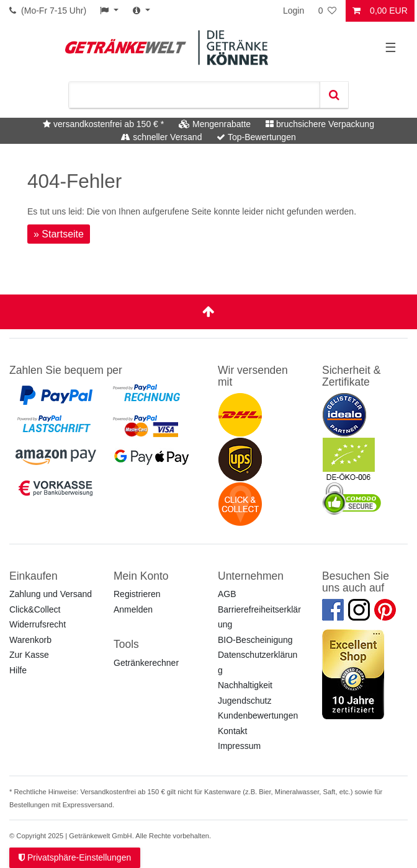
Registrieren (137, 594)
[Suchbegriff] (194, 95)
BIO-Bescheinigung (255, 640)
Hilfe (18, 670)
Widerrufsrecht (38, 624)
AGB (227, 594)
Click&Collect (35, 609)
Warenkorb (30, 640)
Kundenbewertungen (258, 715)
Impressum (239, 746)
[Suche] (334, 95)
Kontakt (232, 731)
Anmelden (133, 609)
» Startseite (59, 234)
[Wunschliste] (328, 11)
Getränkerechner (146, 663)
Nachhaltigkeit (245, 685)
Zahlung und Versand (51, 594)
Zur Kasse (29, 655)
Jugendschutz (244, 701)
